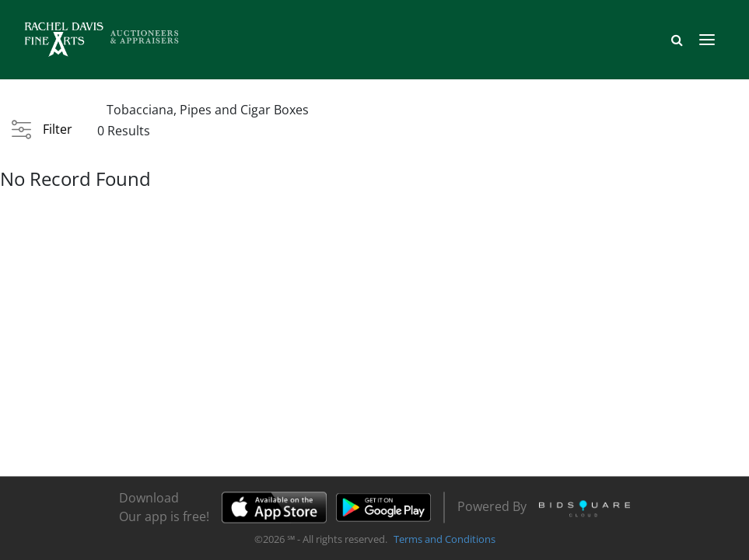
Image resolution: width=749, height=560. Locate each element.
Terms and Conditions (444, 540)
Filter (58, 129)
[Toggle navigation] (707, 40)
